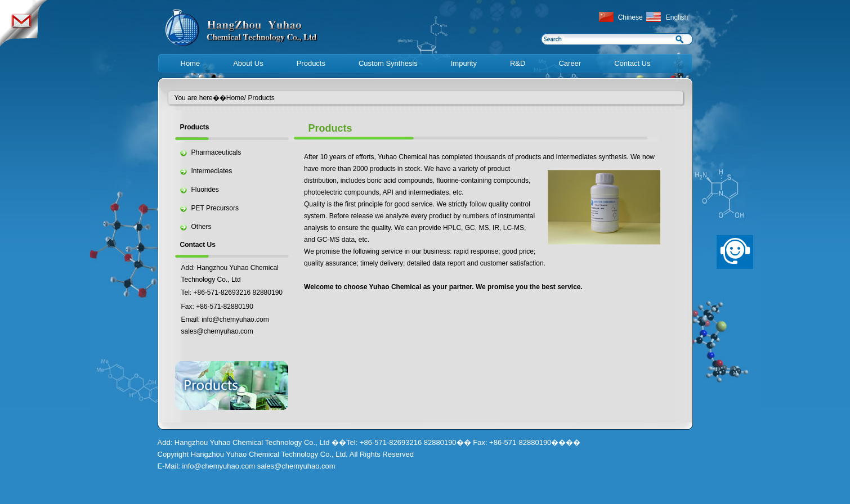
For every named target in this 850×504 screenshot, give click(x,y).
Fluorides (205, 190)
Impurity (464, 63)
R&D (518, 63)
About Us (248, 63)
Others (202, 227)
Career (570, 63)
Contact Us (632, 63)
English (677, 17)
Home (191, 63)
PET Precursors (215, 208)
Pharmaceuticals (216, 152)
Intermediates (212, 171)
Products (311, 63)
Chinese (630, 17)
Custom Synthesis (388, 63)
